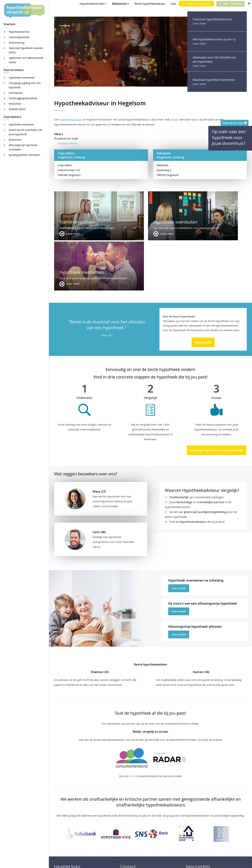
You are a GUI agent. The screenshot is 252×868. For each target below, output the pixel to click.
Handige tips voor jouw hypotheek (216, 400)
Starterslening (17, 43)
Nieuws (153, 862)
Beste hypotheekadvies (150, 4)
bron (132, 726)
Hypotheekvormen (19, 32)
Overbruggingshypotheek (23, 98)
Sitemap (109, 862)
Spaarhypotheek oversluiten (24, 155)
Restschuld (15, 104)
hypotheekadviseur (71, 119)
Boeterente (15, 140)
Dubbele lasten (17, 109)
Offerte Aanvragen (196, 4)
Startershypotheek (19, 37)
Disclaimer (124, 862)
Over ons (126, 832)
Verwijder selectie (67, 143)
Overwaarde (16, 93)
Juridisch (139, 862)
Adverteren (127, 824)
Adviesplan (203, 292)
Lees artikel (179, 538)
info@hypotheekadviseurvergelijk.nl (144, 841)
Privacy (165, 862)
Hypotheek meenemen (22, 78)
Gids (173, 4)
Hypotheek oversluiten (21, 124)
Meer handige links (65, 824)
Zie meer (205, 847)
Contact (125, 828)
